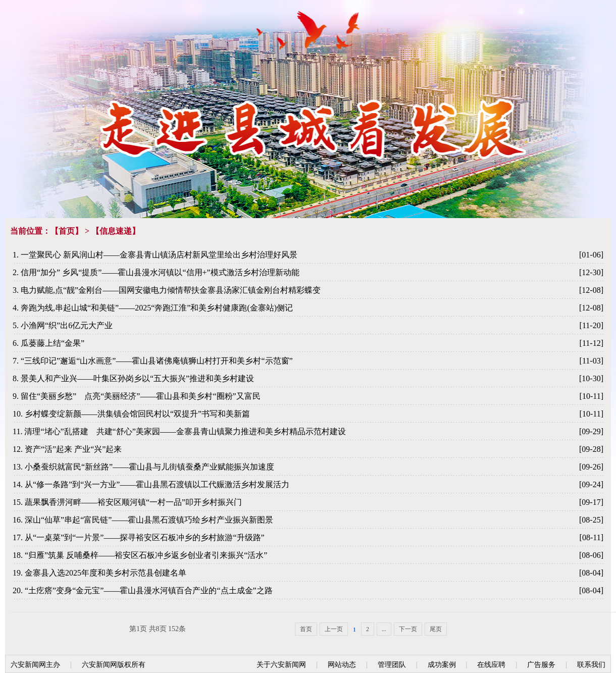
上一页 (334, 629)
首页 (67, 231)
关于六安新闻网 (281, 665)
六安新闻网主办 (35, 665)
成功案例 (442, 665)
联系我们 (591, 665)
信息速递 (116, 231)
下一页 (408, 629)
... (384, 629)
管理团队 (392, 665)
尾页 (436, 629)
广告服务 (541, 665)
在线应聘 (491, 665)
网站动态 (342, 665)
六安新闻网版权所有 (114, 665)
